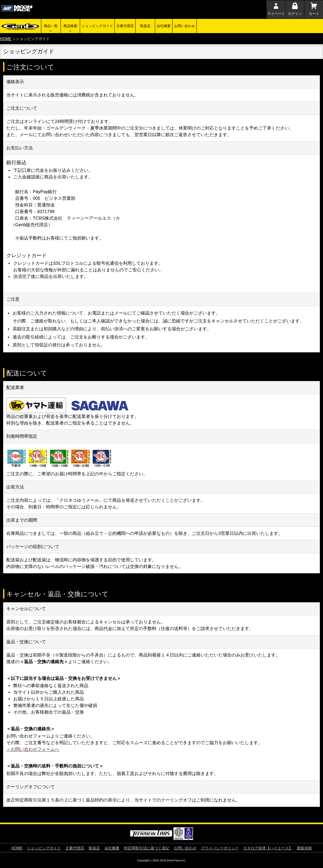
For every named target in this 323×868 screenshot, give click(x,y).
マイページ (276, 14)
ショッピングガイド (97, 26)
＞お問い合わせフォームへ (33, 749)
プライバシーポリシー (220, 848)
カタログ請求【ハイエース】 (268, 848)
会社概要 (164, 26)
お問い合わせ (185, 26)
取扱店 (145, 26)
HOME (6, 39)
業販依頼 (304, 848)
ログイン (295, 14)
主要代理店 (125, 26)
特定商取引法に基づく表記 (147, 848)
